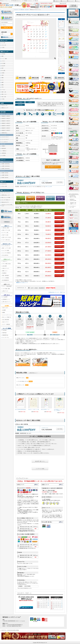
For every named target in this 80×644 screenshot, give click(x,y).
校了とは (62, 292)
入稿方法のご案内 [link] (6, 228)
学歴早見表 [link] (4, 333)
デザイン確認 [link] (7, 264)
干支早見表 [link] (4, 330)
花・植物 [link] (3, 63)
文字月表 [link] (3, 54)
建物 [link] (2, 85)
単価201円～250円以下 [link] (6, 116)
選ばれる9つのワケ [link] (5, 202)
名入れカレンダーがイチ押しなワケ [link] (7, 205)
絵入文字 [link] (3, 66)
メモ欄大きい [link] (4, 151)
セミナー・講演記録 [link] (6, 324)
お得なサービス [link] (5, 291)
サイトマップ (71, 1)
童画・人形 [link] (4, 92)
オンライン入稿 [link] (5, 233)
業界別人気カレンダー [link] (6, 195)
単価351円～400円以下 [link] (6, 123)
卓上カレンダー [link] (5, 105)
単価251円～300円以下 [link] (6, 118)
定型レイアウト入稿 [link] (6, 230)
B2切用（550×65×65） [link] (6, 169)
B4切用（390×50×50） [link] (6, 164)
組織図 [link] (4, 312)
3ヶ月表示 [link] (4, 156)
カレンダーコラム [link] (6, 337)
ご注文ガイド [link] (5, 261)
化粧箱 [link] (2, 162)
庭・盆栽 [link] (3, 70)
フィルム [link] (3, 90)
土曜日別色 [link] (4, 153)
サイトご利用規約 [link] (6, 278)
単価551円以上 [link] (4, 133)
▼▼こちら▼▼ (49, 187)
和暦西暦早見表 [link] (5, 335)
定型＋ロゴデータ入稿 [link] (6, 237)
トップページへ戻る (40, 469)
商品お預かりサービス (54, 292)
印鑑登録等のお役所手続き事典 (73, 200)
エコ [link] (2, 80)
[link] (21, 405)
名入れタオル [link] (4, 184)
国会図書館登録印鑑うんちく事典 (73, 196)
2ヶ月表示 (20, 102)
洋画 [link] (2, 75)
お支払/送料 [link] (4, 266)
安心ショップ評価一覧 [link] (6, 317)
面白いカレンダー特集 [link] (6, 197)
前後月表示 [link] (4, 148)
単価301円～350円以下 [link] (6, 121)
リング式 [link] (3, 43)
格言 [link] (2, 68)
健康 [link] (2, 82)
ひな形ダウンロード (53, 167)
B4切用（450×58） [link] (5, 173)
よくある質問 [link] (5, 297)
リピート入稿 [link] (6, 240)
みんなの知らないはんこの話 (73, 207)
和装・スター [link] (4, 94)
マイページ (64, 1)
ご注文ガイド (57, 1)
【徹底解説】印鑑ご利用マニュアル (73, 203)
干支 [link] (2, 87)
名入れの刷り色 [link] (5, 255)
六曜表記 (30, 102)
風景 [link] (2, 56)
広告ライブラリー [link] (6, 322)
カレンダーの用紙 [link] (6, 251)
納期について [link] (5, 271)
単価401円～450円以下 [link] (6, 126)
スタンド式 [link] (4, 45)
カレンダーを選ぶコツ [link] (6, 200)
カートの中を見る (61, 6)
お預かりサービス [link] (6, 268)
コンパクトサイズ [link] (5, 139)
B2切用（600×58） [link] (5, 178)
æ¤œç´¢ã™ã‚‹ (6, 28)
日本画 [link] (3, 73)
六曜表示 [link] (3, 146)
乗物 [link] (2, 78)
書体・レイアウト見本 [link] (6, 248)
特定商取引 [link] (4, 273)
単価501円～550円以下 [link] (6, 130)
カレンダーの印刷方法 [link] (6, 253)
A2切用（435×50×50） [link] (6, 166)
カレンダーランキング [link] (6, 193)
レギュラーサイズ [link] (5, 137)
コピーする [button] (60, 182)
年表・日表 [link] (4, 97)
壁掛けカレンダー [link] (5, 108)
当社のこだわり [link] (5, 308)
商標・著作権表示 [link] (6, 276)
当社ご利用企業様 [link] (6, 320)
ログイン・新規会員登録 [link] (7, 286)
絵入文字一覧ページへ (40, 461)
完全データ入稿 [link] (5, 235)
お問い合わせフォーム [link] (6, 302)
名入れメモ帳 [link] (4, 186)
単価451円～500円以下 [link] (6, 128)
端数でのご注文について (22, 283)
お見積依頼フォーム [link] (6, 299)
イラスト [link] (3, 61)
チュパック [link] (3, 171)
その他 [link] (3, 47)
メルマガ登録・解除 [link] (6, 289)
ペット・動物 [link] (4, 59)
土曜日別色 (20, 105)
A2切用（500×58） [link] (5, 175)
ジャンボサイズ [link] (5, 142)
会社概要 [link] (4, 310)
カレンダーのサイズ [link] (6, 246)
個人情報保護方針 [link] (6, 280)
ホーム (77, 1)
